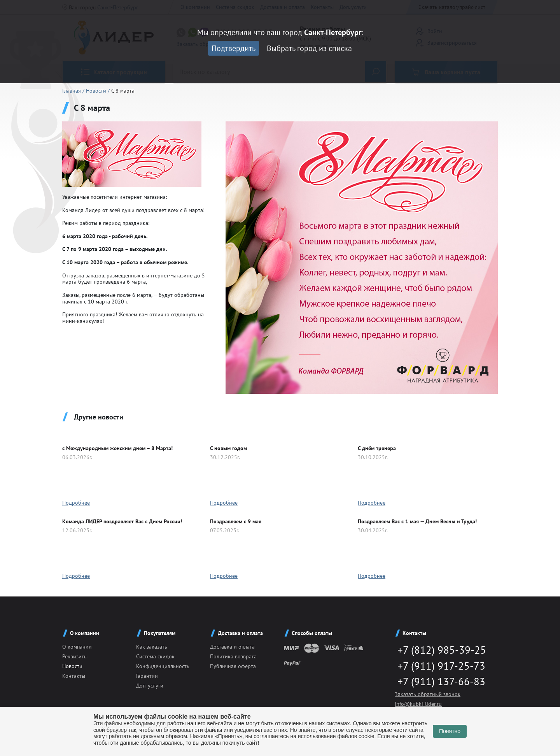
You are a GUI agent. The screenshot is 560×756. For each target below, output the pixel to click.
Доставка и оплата (232, 647)
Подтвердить (234, 48)
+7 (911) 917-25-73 (438, 666)
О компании (77, 647)
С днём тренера (377, 448)
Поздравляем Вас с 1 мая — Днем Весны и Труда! (417, 521)
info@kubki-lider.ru (418, 705)
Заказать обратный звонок (428, 695)
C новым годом (228, 448)
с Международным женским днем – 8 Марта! (117, 448)
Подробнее (76, 503)
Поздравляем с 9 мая (236, 521)
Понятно (450, 731)
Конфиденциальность (163, 666)
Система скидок (155, 656)
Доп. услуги (150, 686)
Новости (97, 91)
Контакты (74, 676)
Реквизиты (75, 656)
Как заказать (152, 647)
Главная (72, 91)
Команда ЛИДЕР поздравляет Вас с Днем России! (122, 521)
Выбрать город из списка (309, 48)
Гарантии (147, 676)
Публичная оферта (233, 666)
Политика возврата (233, 656)
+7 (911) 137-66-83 (438, 683)
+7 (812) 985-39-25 (439, 650)
